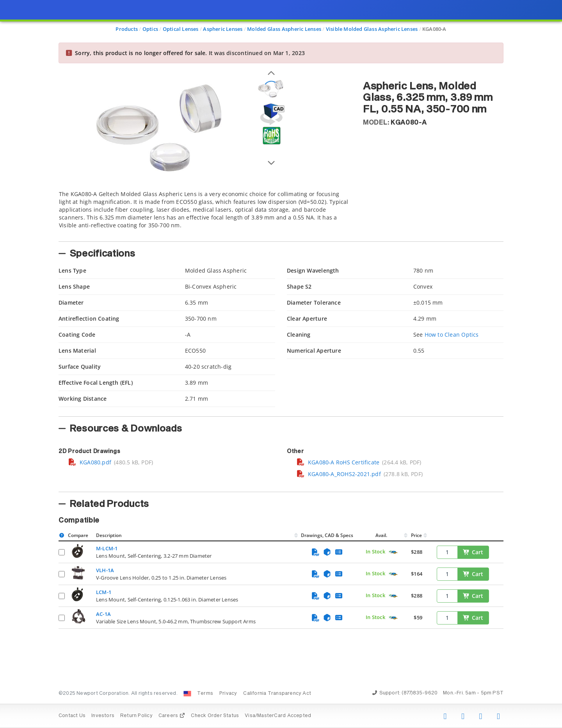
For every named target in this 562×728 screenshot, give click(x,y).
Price (416, 535)
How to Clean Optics (452, 335)
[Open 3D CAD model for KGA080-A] (271, 114)
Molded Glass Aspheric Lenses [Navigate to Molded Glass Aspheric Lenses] (284, 29)
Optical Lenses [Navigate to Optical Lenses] (181, 29)
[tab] (205, 214)
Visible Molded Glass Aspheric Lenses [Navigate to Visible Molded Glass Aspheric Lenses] (372, 29)
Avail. (382, 535)
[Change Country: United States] (187, 694)
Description (109, 535)
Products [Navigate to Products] (127, 29)
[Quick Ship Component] (393, 552)
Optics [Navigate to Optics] (150, 29)
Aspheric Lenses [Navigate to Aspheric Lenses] (223, 29)
